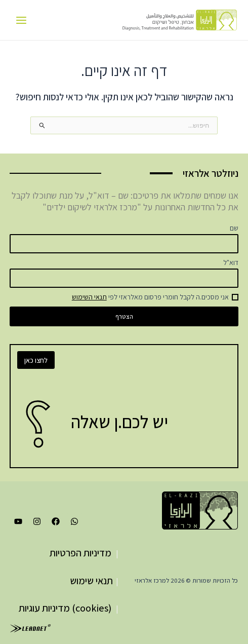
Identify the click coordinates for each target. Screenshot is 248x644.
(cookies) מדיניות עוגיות (65, 608)
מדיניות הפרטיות (80, 553)
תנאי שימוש (91, 581)
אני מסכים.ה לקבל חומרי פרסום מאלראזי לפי (150, 297)
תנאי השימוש (89, 297)
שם (234, 228)
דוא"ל (231, 262)
